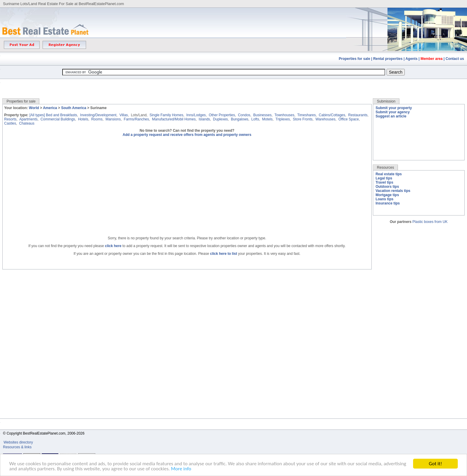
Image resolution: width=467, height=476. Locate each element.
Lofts (255, 119)
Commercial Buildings (58, 119)
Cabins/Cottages (332, 115)
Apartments (28, 119)
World (34, 108)
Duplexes (220, 119)
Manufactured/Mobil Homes (174, 119)
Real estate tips (389, 174)
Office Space (348, 119)
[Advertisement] (233, 84)
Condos (244, 115)
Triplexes (283, 119)
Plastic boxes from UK (430, 222)
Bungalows (240, 119)
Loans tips (385, 199)
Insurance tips (388, 203)
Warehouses (325, 119)
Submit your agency (393, 112)
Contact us (455, 59)
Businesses (262, 115)
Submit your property (394, 108)
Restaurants (358, 115)
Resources (386, 168)
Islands (204, 119)
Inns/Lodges (196, 115)
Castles (10, 123)
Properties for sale (355, 59)
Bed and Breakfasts (62, 115)
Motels (267, 119)
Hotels (83, 119)
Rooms (97, 119)
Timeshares (306, 115)
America (50, 108)
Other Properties (222, 115)
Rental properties (388, 59)
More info (181, 469)
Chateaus (27, 123)
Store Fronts (303, 119)
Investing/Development (98, 115)
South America (74, 108)
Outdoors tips (387, 187)
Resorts (10, 119)
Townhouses (285, 115)
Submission (386, 101)
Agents (411, 59)
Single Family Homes (166, 115)
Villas (124, 115)
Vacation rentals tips (393, 191)
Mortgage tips (387, 195)
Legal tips (384, 178)
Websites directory (19, 442)
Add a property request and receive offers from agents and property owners (187, 135)
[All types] (37, 115)
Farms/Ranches (137, 119)
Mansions (113, 119)
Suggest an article (391, 116)
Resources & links (17, 447)
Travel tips (384, 182)
